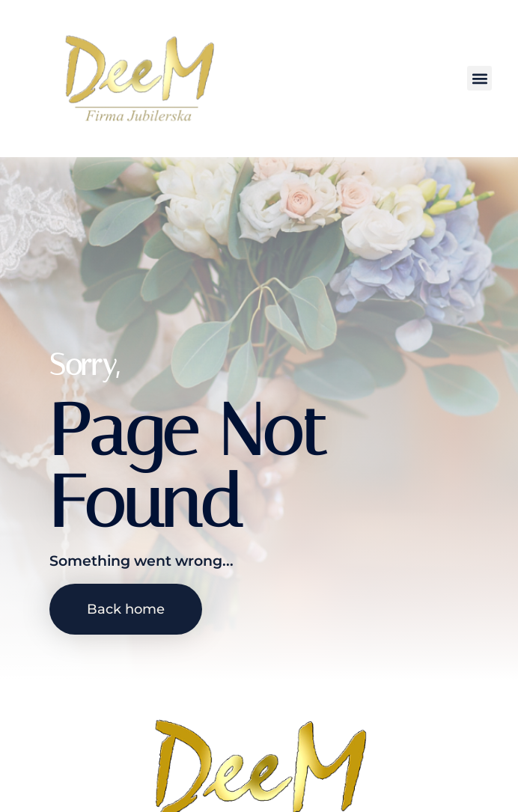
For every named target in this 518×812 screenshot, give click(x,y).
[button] (479, 78)
